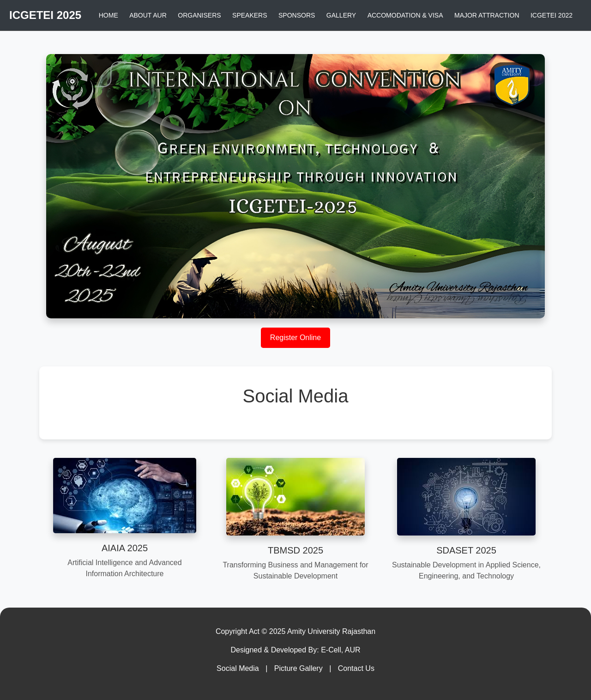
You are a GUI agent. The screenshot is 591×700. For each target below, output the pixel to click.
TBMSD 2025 (295, 550)
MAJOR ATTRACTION (487, 15)
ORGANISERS (199, 15)
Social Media (238, 668)
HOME (109, 15)
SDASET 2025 (466, 550)
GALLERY (341, 15)
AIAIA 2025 (125, 548)
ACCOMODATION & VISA (405, 15)
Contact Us (356, 668)
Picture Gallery (299, 668)
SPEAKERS (250, 15)
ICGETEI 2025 (45, 15)
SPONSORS (297, 15)
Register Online (295, 338)
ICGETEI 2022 (552, 15)
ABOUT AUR (148, 15)
